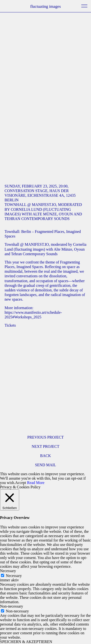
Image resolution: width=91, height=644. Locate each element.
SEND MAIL (45, 465)
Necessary (14, 576)
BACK (45, 456)
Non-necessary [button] (12, 606)
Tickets (10, 325)
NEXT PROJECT (46, 446)
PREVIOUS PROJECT (46, 437)
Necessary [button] (8, 571)
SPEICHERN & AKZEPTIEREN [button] (26, 642)
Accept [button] (21, 483)
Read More (36, 483)
